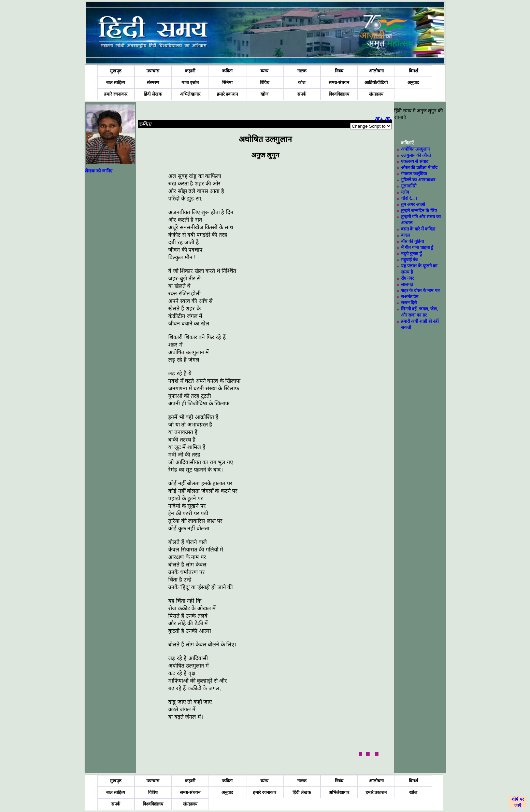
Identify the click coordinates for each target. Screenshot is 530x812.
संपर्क (302, 94)
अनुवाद (413, 82)
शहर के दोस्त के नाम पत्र (420, 290)
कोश (302, 82)
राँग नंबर (407, 278)
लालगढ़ (407, 284)
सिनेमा (227, 82)
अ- (388, 119)
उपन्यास (153, 71)
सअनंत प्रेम (410, 297)
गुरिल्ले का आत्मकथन (418, 180)
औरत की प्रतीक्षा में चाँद (419, 167)
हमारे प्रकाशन (227, 94)
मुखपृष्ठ (116, 71)
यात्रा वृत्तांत (190, 82)
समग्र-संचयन (339, 82)
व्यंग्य (264, 71)
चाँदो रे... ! (409, 198)
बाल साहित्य (116, 82)
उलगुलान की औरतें (416, 155)
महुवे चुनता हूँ (411, 254)
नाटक (302, 71)
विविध (264, 82)
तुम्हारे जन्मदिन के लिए (419, 211)
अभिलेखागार (190, 94)
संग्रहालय (376, 94)
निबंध (339, 71)
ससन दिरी (409, 303)
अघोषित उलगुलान (416, 149)
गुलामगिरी (409, 186)
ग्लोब (405, 192)
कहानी (190, 71)
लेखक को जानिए (99, 171)
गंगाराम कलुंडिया (414, 174)
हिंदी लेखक (153, 94)
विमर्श (413, 71)
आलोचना (376, 71)
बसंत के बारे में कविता (418, 229)
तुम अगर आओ (413, 204)
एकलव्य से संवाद (415, 161)
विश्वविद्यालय (339, 94)
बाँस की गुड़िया (412, 241)
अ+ (379, 119)
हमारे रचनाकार (116, 94)
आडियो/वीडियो (376, 82)
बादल (405, 235)
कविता (227, 71)
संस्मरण (153, 82)
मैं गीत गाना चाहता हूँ (417, 247)
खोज (264, 94)
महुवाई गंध (410, 260)
